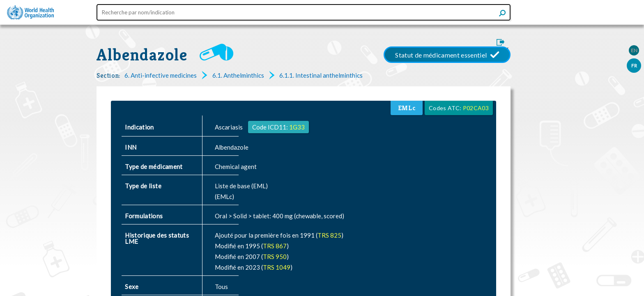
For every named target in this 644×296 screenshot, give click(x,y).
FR (634, 66)
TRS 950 (275, 257)
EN (634, 50)
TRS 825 (329, 235)
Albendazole (142, 55)
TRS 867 (275, 246)
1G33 (297, 127)
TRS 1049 (277, 267)
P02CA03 (476, 108)
